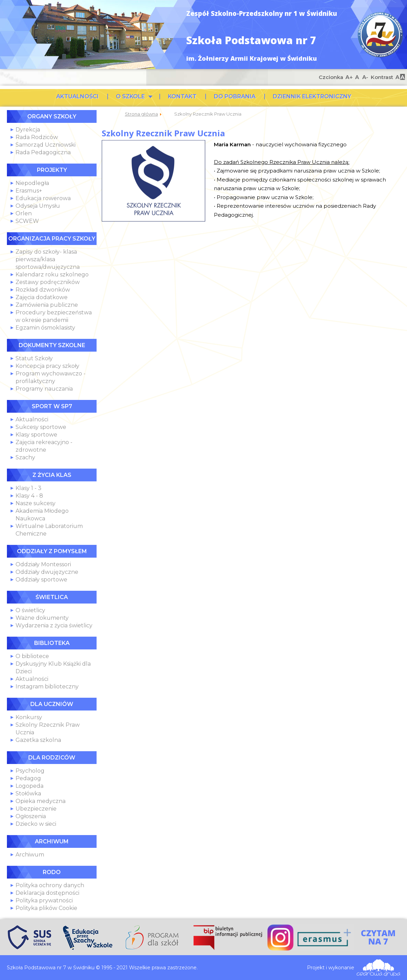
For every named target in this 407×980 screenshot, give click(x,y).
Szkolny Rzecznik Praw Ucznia (163, 133)
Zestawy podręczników (48, 282)
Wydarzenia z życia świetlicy (54, 625)
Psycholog (30, 771)
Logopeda (29, 786)
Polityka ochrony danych (50, 885)
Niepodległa (32, 183)
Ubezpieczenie (36, 809)
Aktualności (32, 419)
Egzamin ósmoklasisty (45, 328)
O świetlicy (30, 610)
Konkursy (29, 717)
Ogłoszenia (31, 816)
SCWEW (27, 221)
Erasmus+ (29, 191)
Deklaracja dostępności (47, 893)
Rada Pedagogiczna (43, 152)
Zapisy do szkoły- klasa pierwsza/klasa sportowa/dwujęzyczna (48, 259)
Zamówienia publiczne (47, 305)
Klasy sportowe (36, 435)
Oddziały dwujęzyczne (47, 572)
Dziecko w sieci (36, 824)
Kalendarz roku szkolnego (52, 275)
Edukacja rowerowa (43, 198)
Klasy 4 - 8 (29, 496)
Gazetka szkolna (38, 740)
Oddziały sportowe (41, 580)
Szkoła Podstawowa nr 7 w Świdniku (380, 35)
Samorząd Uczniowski (46, 145)
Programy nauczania (44, 389)
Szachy (25, 457)
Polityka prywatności (44, 900)
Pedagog (28, 778)
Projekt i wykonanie (331, 968)
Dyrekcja (28, 130)
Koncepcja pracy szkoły (47, 366)
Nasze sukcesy (36, 503)
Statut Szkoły (34, 358)
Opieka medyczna (41, 801)
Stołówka (28, 793)
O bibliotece (32, 656)
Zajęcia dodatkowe (42, 297)
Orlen (24, 213)
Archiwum (30, 855)
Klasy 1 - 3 (28, 488)
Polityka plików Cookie (46, 908)
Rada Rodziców (37, 137)
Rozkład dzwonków (43, 290)
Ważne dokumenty (42, 618)
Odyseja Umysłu (38, 206)
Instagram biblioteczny (47, 687)
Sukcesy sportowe (41, 427)
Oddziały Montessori (43, 564)
